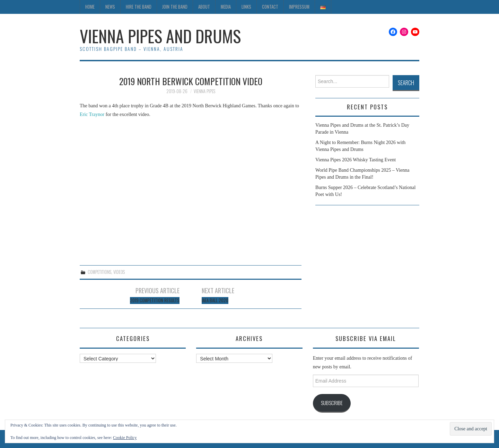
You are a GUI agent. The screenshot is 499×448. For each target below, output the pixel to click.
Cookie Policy (125, 438)
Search (406, 83)
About (204, 7)
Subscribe (332, 403)
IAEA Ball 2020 (215, 300)
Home (90, 7)
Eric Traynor (92, 114)
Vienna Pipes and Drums (160, 36)
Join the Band (175, 7)
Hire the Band (139, 7)
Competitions (99, 272)
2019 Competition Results (155, 300)
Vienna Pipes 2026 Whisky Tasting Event (356, 160)
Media (226, 7)
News (110, 7)
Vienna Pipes (204, 91)
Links (246, 7)
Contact (270, 7)
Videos (119, 272)
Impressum (299, 7)
